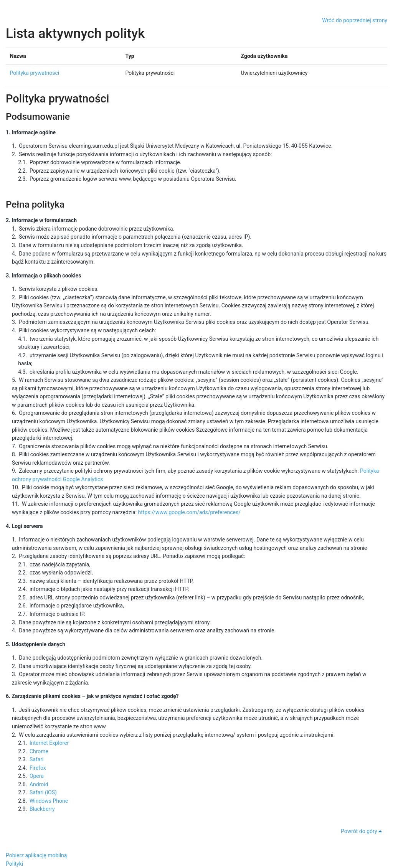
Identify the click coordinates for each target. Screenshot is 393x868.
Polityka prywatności (35, 73)
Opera (37, 776)
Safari (37, 759)
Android (39, 784)
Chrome (39, 751)
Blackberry (42, 809)
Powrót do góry (363, 831)
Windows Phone (49, 801)
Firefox (38, 768)
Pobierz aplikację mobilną (36, 855)
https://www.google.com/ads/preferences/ (189, 512)
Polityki (14, 864)
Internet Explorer (49, 743)
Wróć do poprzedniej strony (355, 20)
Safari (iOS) (43, 792)
